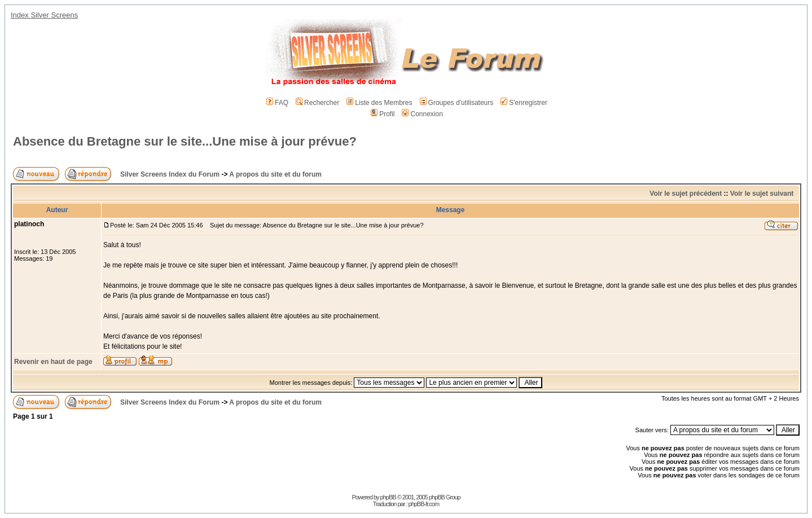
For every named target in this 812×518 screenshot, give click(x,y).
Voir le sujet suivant (762, 194)
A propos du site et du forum (275, 174)
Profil (383, 114)
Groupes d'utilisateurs (457, 103)
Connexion (422, 114)
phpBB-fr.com (424, 504)
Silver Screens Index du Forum (170, 174)
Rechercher (317, 103)
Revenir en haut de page (53, 362)
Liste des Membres (379, 103)
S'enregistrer (524, 103)
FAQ (277, 103)
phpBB (388, 497)
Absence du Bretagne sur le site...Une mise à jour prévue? (185, 141)
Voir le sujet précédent (686, 194)
